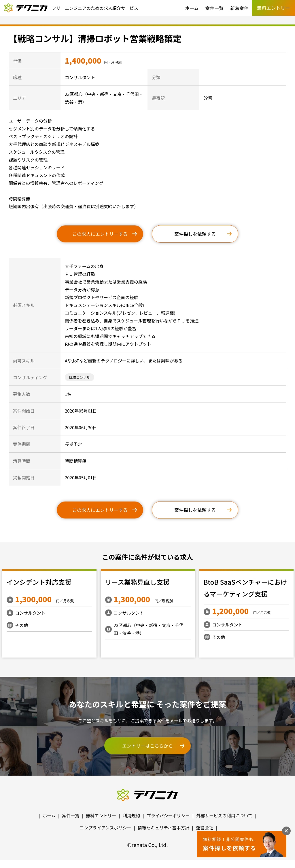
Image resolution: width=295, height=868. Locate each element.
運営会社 (205, 828)
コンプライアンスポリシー (106, 828)
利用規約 (131, 815)
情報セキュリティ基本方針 (163, 828)
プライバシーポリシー (168, 815)
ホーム (192, 8)
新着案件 (239, 8)
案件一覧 (214, 8)
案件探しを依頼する (195, 234)
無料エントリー (101, 815)
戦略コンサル (80, 377)
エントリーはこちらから (147, 746)
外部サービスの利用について (224, 815)
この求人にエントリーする (100, 234)
